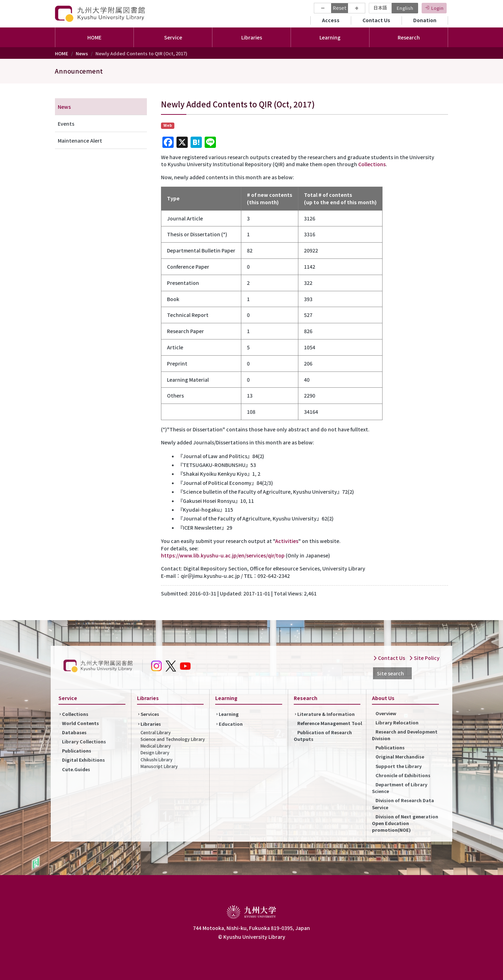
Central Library (156, 732)
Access (331, 20)
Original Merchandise (400, 757)
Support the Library (399, 766)
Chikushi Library (157, 759)
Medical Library (156, 746)
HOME (94, 37)
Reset (340, 8)
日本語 (380, 8)
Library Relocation (397, 722)
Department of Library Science (400, 788)
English (405, 8)
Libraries (151, 724)
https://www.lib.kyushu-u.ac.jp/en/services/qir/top (223, 555)
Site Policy (424, 658)
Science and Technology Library (173, 739)
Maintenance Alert (80, 141)
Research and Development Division (405, 735)
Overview (386, 713)
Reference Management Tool (330, 723)
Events (66, 124)
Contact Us (376, 20)
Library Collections (84, 741)
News (82, 53)
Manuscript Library (159, 766)
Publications (77, 751)
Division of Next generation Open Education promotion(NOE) (405, 823)
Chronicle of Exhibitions (403, 775)
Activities (287, 541)
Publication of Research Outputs (323, 736)
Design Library (155, 752)
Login (437, 8)
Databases (74, 732)
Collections (372, 164)
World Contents (80, 723)
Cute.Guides (76, 769)
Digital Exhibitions (83, 760)
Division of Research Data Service (403, 804)
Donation (425, 20)
